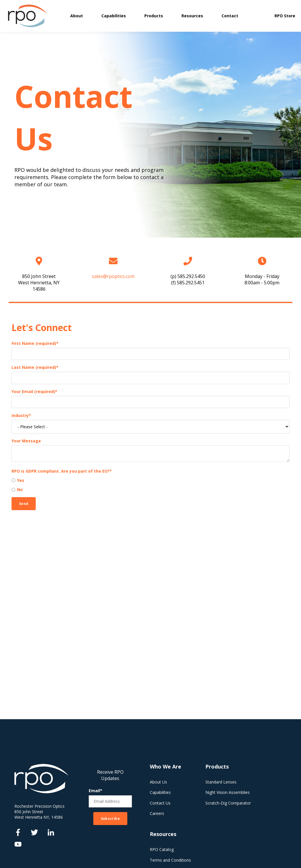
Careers (157, 813)
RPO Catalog (162, 849)
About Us (158, 782)
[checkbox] (150, 485)
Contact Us (160, 803)
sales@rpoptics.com (113, 276)
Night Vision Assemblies (228, 792)
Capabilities (160, 792)
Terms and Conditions (170, 860)
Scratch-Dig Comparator (228, 803)
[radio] (150, 480)
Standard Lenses (221, 782)
